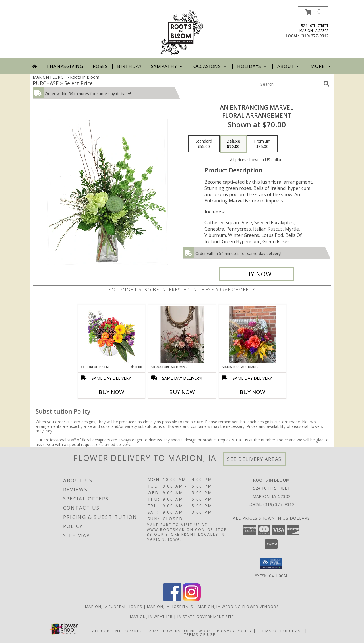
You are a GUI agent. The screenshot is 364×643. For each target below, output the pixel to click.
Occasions (211, 66)
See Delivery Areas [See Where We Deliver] (254, 459)
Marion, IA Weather (151, 616)
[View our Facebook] (172, 599)
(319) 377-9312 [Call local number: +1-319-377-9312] (314, 36)
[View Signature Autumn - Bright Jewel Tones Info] (253, 334)
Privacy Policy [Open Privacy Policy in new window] (234, 630)
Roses (100, 66)
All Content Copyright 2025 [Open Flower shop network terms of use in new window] (126, 630)
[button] (313, 12)
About (289, 66)
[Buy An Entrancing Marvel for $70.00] (257, 274)
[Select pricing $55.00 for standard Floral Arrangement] (204, 144)
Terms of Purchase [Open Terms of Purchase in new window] (280, 630)
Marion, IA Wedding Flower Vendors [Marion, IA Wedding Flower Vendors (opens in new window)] (238, 606)
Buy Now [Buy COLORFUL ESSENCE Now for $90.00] (111, 392)
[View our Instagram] (192, 599)
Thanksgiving (65, 66)
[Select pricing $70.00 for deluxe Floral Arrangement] (233, 144)
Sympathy (167, 66)
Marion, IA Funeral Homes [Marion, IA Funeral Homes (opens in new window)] (114, 606)
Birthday (129, 66)
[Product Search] (290, 84)
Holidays (253, 66)
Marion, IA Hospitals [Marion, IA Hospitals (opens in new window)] (170, 606)
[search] (326, 84)
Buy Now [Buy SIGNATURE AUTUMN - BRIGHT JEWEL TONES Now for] (253, 392)
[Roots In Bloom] (182, 32)
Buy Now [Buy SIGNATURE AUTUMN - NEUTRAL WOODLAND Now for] (182, 392)
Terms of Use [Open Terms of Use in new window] (200, 634)
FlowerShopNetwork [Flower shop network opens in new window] (186, 630)
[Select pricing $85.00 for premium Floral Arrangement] (262, 144)
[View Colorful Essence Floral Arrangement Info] (112, 335)
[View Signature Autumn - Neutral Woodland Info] (182, 334)
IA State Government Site (206, 616)
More (321, 66)
